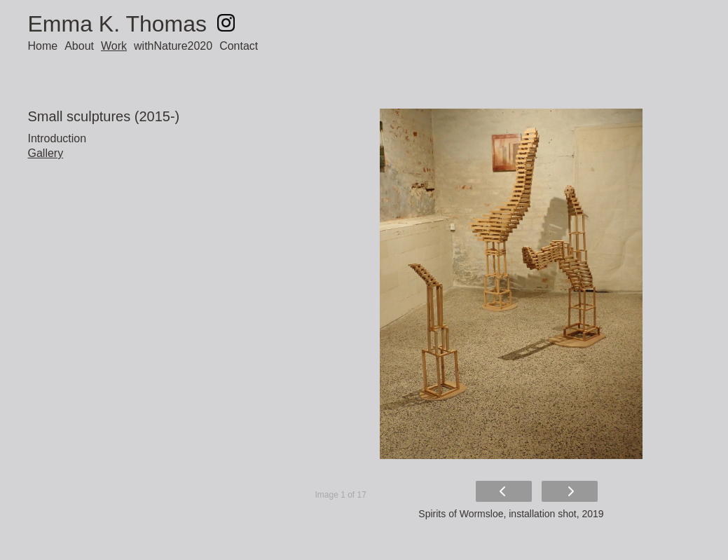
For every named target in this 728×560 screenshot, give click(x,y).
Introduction (57, 138)
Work (114, 46)
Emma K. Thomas (117, 24)
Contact (239, 46)
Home (43, 46)
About (79, 46)
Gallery (46, 153)
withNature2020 (173, 46)
